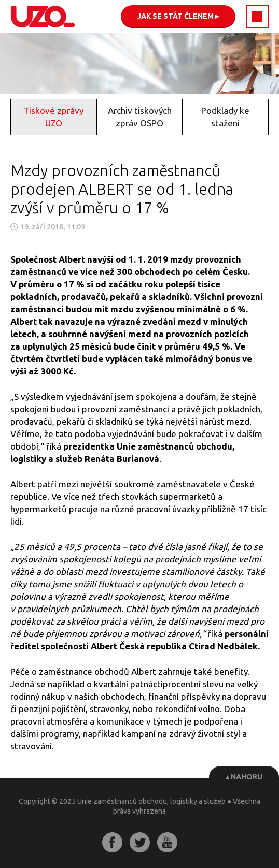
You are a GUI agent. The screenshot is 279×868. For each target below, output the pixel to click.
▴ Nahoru (244, 777)
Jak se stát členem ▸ (178, 16)
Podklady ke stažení (225, 117)
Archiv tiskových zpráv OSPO (140, 117)
